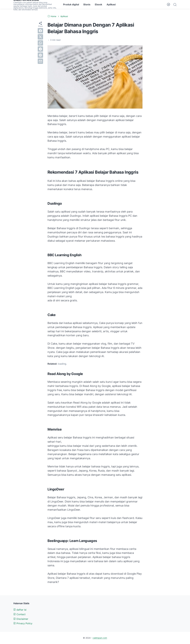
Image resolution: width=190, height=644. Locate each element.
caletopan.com (100, 638)
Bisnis (87, 4)
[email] (40, 61)
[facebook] (40, 31)
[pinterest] (40, 55)
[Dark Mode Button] (168, 4)
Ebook (98, 4)
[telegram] (40, 49)
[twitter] (40, 37)
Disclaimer (21, 619)
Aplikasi (111, 4)
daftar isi (20, 610)
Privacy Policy (23, 623)
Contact (19, 614)
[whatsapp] (40, 43)
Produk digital (71, 4)
